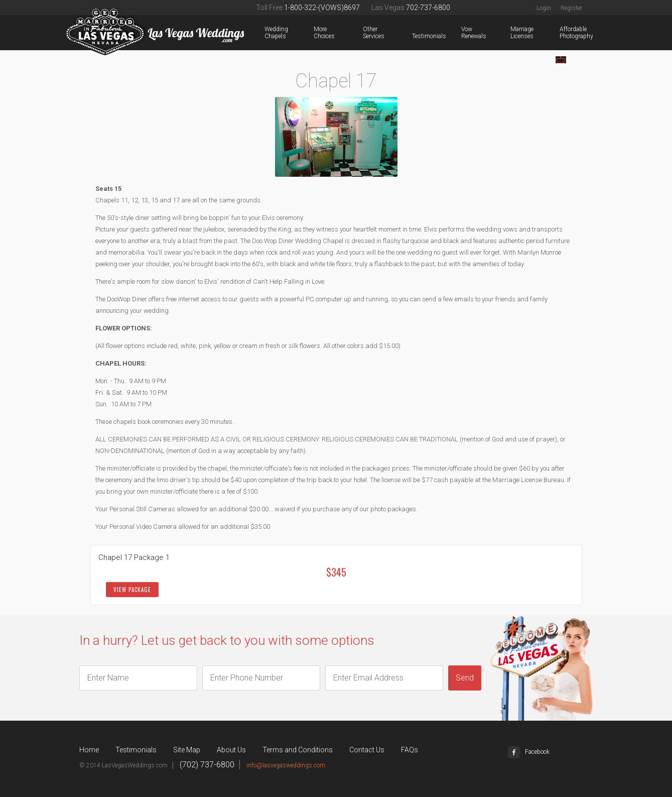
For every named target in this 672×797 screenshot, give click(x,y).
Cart (569, 61)
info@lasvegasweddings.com (286, 765)
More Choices (316, 33)
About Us (231, 750)
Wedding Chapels (266, 33)
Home (89, 750)
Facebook (529, 752)
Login (544, 8)
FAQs (410, 750)
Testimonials (414, 36)
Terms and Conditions (298, 750)
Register (571, 8)
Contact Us (367, 750)
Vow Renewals (463, 33)
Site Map (187, 750)
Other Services (365, 33)
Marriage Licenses (512, 33)
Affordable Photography (562, 33)
